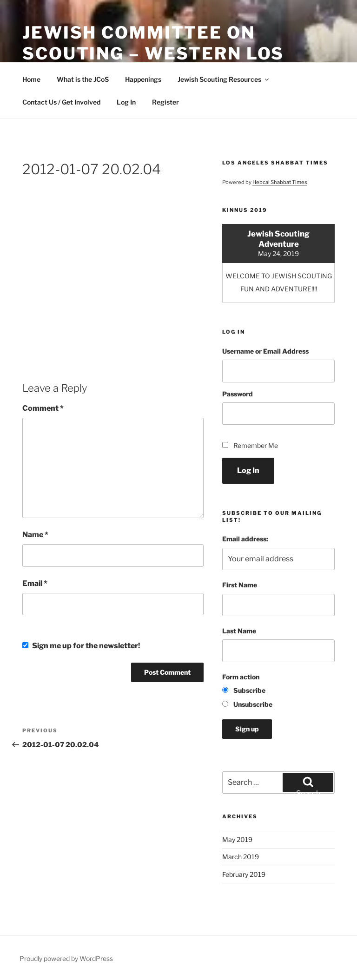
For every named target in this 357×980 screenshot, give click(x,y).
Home (31, 79)
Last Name (239, 631)
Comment (43, 408)
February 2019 (244, 874)
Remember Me (256, 445)
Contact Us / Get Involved (61, 102)
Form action (241, 677)
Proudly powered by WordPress (66, 958)
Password (238, 394)
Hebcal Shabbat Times (280, 182)
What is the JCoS (83, 79)
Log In (126, 102)
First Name (240, 585)
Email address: (245, 539)
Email (35, 583)
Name (35, 535)
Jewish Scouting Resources (224, 79)
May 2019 (237, 839)
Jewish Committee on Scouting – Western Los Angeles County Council (157, 53)
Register (165, 102)
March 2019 (241, 857)
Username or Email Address (265, 351)
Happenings (143, 79)
